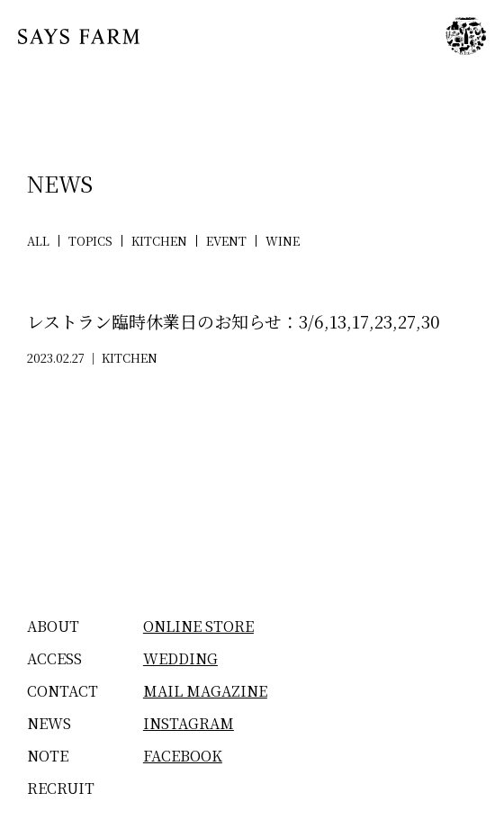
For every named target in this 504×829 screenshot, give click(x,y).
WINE (283, 241)
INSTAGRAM (189, 723)
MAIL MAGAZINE (205, 691)
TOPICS (90, 241)
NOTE (48, 756)
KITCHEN (159, 241)
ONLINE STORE (198, 626)
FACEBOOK (183, 756)
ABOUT (53, 626)
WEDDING (180, 658)
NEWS (49, 723)
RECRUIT (61, 788)
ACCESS (54, 658)
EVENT (226, 241)
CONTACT (63, 691)
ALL (38, 241)
